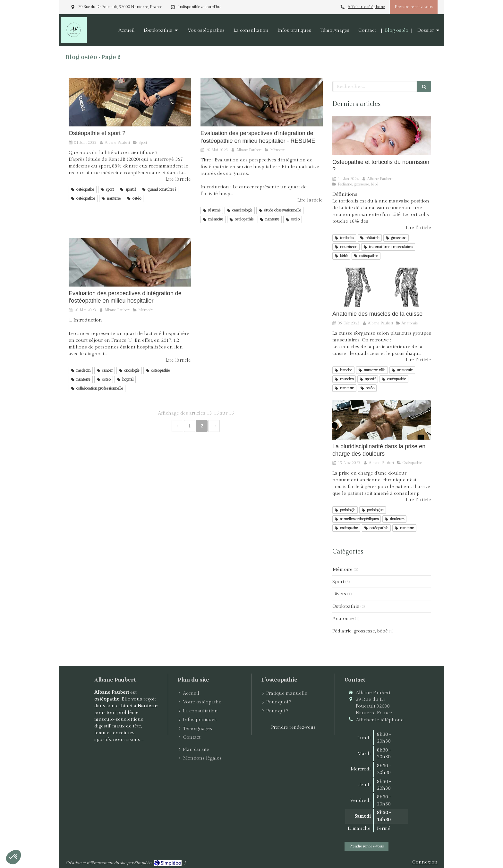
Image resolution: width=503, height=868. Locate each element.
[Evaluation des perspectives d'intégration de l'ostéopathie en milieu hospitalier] (130, 262)
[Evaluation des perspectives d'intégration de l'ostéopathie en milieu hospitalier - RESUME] (262, 102)
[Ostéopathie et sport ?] (130, 102)
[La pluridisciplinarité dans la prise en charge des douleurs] (382, 420)
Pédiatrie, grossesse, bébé (360, 631)
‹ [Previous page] (177, 426)
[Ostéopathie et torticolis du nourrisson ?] (382, 136)
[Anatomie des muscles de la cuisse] (382, 287)
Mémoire (342, 569)
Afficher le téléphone (366, 7)
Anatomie (343, 619)
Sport (338, 582)
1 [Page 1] (190, 426)
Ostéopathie (346, 606)
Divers (339, 594)
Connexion (425, 862)
